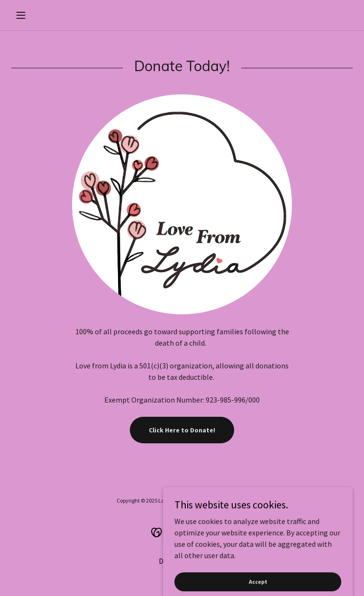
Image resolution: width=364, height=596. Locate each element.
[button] (37, 15)
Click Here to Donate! (182, 430)
